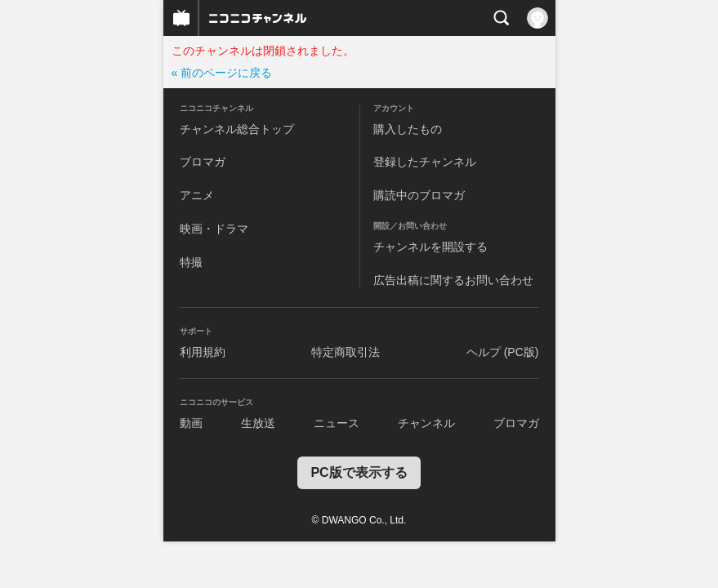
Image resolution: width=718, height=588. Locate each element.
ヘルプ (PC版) (503, 352)
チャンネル (426, 423)
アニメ (197, 195)
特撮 (191, 262)
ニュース (337, 423)
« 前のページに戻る (222, 73)
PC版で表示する (359, 472)
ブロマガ (203, 162)
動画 (191, 423)
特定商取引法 (346, 352)
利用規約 (203, 352)
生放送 (258, 423)
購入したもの (408, 129)
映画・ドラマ (214, 229)
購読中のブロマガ (419, 195)
